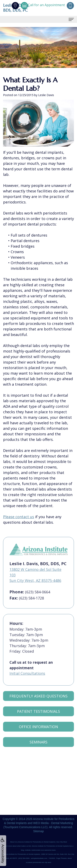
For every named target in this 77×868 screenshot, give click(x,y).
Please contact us (19, 517)
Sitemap (38, 831)
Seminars (38, 747)
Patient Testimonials (38, 716)
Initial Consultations (27, 678)
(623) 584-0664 (38, 597)
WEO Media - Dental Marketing (53, 823)
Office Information (38, 732)
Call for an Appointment (43, 5)
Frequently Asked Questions (38, 701)
